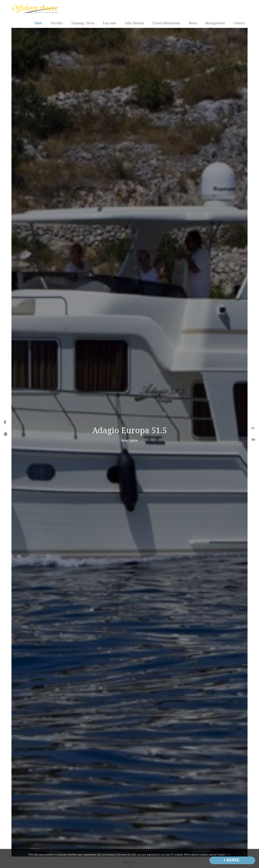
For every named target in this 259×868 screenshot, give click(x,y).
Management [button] (215, 23)
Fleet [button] (38, 23)
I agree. (232, 860)
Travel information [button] (166, 23)
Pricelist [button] (57, 23)
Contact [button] (239, 23)
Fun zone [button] (110, 23)
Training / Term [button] (83, 23)
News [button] (193, 23)
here (228, 855)
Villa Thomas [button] (134, 23)
